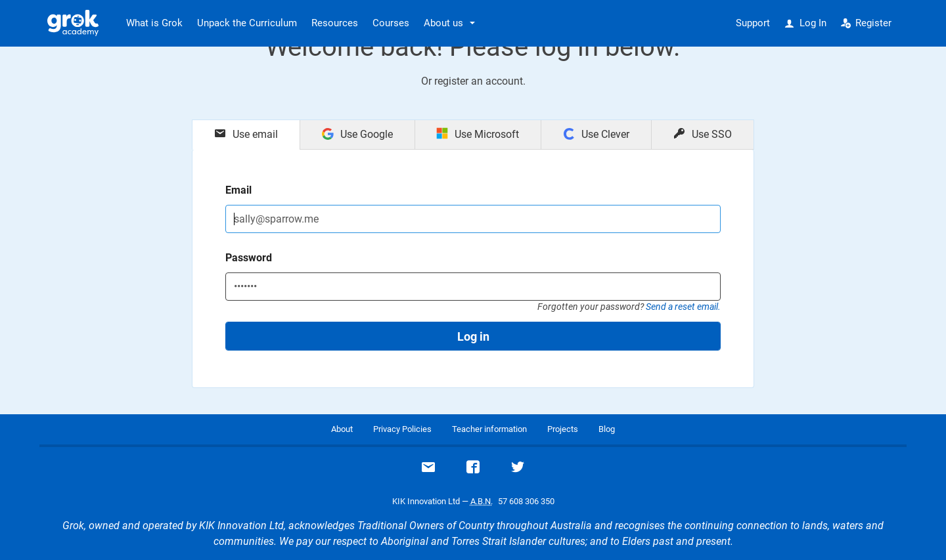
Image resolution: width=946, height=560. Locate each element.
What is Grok (154, 23)
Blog (607, 429)
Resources (335, 23)
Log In (805, 23)
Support (753, 23)
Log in (473, 336)
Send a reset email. (683, 307)
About (342, 429)
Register (867, 23)
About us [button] (443, 23)
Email (238, 190)
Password (249, 258)
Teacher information (489, 429)
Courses (391, 23)
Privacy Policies (402, 429)
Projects (563, 429)
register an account (479, 81)
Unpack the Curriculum (247, 23)
